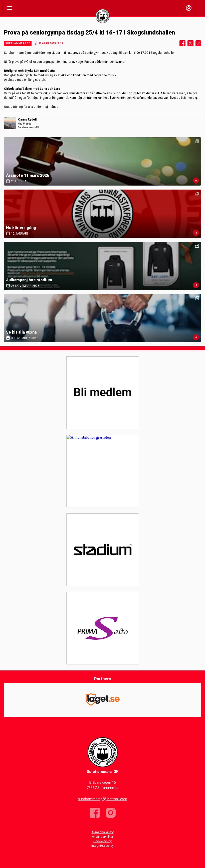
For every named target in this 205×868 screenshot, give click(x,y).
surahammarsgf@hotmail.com (103, 799)
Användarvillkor (102, 837)
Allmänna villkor (103, 832)
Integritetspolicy (102, 846)
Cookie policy (102, 841)
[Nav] (10, 8)
